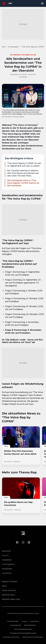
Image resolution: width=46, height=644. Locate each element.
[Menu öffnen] (42, 3)
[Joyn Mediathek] (10, 3)
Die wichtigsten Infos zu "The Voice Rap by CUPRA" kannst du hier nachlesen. (23, 183)
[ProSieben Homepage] (4, 4)
